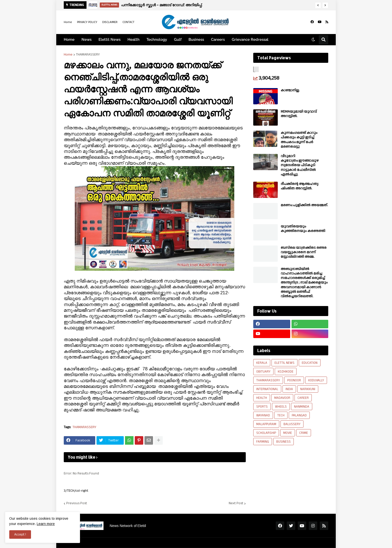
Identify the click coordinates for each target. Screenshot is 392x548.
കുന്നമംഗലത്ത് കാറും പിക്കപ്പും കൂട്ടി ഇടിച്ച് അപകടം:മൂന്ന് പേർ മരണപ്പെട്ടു (299, 140)
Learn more (46, 524)
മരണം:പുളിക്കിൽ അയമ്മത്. (304, 205)
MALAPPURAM (266, 424)
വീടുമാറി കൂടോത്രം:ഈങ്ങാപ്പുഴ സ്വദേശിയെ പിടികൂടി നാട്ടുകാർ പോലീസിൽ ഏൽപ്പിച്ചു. (300, 165)
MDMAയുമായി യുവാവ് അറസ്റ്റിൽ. (299, 114)
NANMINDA (302, 407)
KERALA (262, 363)
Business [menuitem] (196, 40)
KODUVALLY (316, 380)
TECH (281, 415)
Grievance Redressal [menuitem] (250, 40)
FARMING (263, 442)
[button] (318, 5)
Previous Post (77, 503)
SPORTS (262, 407)
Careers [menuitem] (218, 40)
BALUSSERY (292, 424)
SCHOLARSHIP (266, 433)
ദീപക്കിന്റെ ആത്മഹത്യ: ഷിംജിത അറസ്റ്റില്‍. (300, 186)
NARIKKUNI (308, 389)
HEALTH (262, 398)
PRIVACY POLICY (87, 22)
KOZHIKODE (286, 372)
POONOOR (294, 380)
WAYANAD (263, 415)
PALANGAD (299, 415)
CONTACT (128, 22)
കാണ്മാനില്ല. (290, 90)
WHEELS (281, 407)
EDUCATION (310, 363)
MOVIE (288, 433)
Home (68, 22)
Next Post (236, 503)
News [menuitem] (86, 40)
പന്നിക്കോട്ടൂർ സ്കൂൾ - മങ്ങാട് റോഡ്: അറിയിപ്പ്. (162, 5)
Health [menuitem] (133, 40)
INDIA (289, 389)
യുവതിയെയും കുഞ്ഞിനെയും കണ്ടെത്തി (303, 229)
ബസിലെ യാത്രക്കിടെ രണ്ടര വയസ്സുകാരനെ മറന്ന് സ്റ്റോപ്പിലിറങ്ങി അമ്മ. (304, 252)
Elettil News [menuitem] (109, 40)
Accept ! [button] (20, 534)
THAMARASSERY (88, 55)
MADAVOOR (282, 398)
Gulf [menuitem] (178, 40)
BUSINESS (283, 442)
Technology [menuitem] (157, 40)
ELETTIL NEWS (284, 363)
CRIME (304, 433)
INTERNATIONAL (267, 389)
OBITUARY (263, 372)
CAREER (303, 398)
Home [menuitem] (69, 40)
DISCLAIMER (110, 22)
